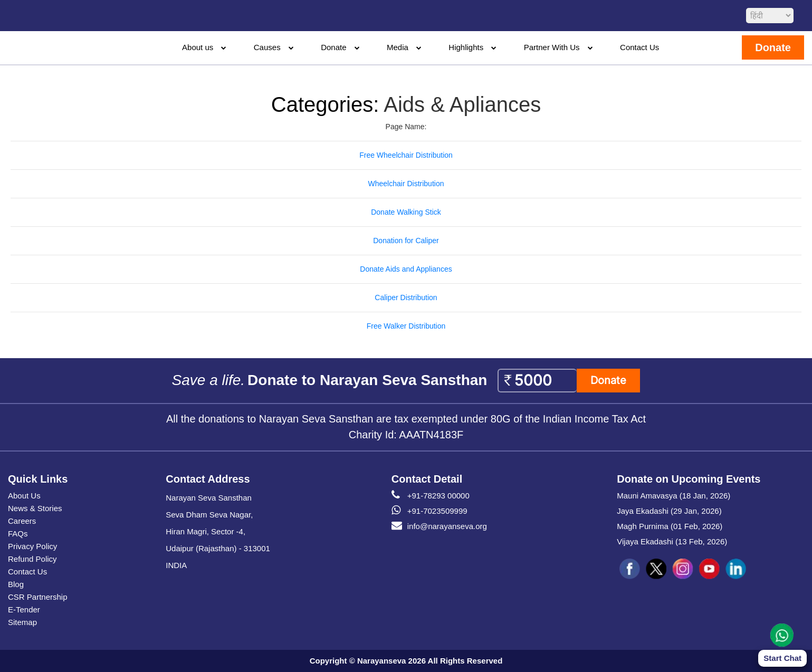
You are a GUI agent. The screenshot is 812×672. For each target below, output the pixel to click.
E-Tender (24, 609)
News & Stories (35, 508)
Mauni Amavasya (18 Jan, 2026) (674, 496)
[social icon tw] (656, 569)
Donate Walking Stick (406, 212)
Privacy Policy (32, 546)
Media (398, 47)
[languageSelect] (770, 16)
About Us (24, 496)
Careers (22, 521)
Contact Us (639, 47)
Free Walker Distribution (406, 326)
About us (198, 47)
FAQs (18, 534)
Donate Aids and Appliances (406, 269)
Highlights (466, 47)
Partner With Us (552, 47)
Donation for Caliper (406, 241)
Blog (16, 584)
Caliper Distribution (406, 297)
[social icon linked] (735, 569)
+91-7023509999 (429, 511)
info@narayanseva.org (439, 526)
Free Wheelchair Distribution (406, 155)
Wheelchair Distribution (406, 184)
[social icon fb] (630, 569)
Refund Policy (32, 559)
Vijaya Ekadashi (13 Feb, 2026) (672, 541)
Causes (267, 47)
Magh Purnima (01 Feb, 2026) (670, 526)
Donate (333, 47)
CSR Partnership (38, 597)
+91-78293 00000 (431, 496)
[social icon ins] (683, 569)
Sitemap (22, 622)
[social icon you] (709, 569)
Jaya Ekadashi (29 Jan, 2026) (669, 511)
